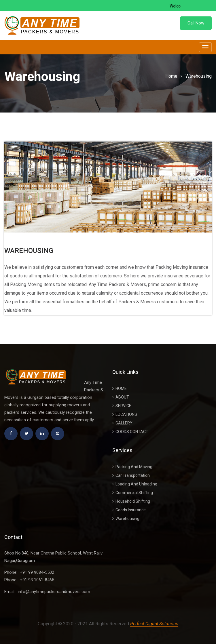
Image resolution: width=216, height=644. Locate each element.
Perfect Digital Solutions (154, 624)
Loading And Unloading (135, 484)
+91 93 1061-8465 (37, 580)
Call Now (196, 23)
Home (171, 76)
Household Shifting (131, 501)
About (121, 397)
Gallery (122, 423)
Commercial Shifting (133, 493)
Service (122, 406)
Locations (125, 414)
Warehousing (199, 76)
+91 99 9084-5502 (37, 572)
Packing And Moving (132, 467)
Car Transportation (131, 475)
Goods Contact (130, 432)
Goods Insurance (129, 510)
